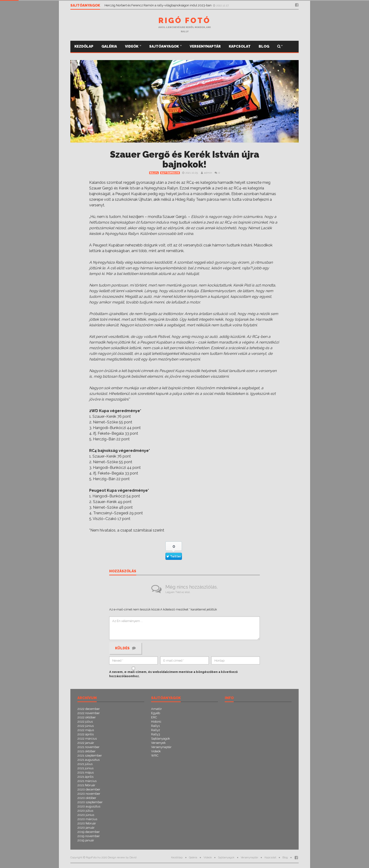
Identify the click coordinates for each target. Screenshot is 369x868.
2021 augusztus (88, 760)
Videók (132, 46)
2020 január (86, 828)
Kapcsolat (240, 46)
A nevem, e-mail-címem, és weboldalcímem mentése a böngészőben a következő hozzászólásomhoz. (173, 674)
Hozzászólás (123, 571)
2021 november (88, 747)
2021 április (85, 777)
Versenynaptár (205, 46)
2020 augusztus (89, 806)
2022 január (86, 743)
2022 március (87, 739)
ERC (154, 717)
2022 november (89, 713)
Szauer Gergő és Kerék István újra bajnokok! (184, 159)
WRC (155, 755)
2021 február (86, 785)
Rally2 (156, 730)
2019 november (89, 836)
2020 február (87, 823)
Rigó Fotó (184, 20)
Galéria (109, 46)
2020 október (87, 798)
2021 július (85, 764)
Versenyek (158, 743)
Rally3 (156, 734)
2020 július (85, 811)
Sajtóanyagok (164, 46)
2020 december (89, 789)
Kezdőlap (84, 46)
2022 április (86, 734)
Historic (156, 722)
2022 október (87, 717)
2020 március (87, 819)
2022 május (86, 730)
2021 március (87, 781)
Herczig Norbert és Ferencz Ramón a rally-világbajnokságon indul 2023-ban (158, 5)
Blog (264, 46)
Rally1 (154, 173)
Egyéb (156, 713)
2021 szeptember (90, 755)
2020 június (86, 815)
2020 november (89, 794)
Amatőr (156, 709)
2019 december (89, 832)
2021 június (85, 768)
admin (208, 173)
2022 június (86, 726)
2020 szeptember (90, 802)
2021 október (86, 751)
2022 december (89, 709)
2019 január (86, 840)
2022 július (85, 722)
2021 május (86, 772)
